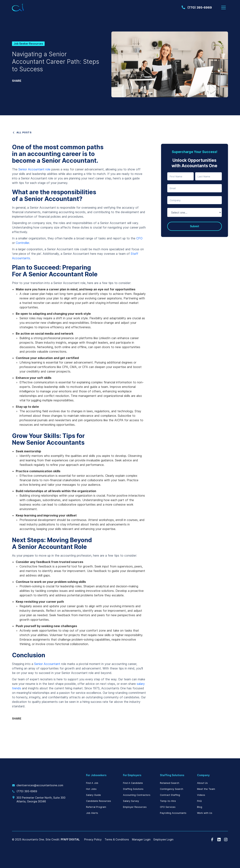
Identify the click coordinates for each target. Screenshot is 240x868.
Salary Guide (93, 795)
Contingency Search (172, 789)
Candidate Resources (99, 801)
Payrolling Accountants (173, 813)
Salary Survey (131, 801)
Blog (200, 807)
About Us (202, 783)
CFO (139, 238)
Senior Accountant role (34, 169)
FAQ (199, 801)
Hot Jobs (91, 789)
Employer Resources (135, 807)
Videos (201, 795)
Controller (22, 243)
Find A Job (92, 783)
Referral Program (96, 807)
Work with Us (205, 813)
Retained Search (170, 783)
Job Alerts (92, 813)
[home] (18, 8)
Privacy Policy (93, 840)
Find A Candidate (133, 783)
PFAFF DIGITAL (70, 839)
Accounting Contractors (137, 795)
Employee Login (163, 840)
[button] (223, 7)
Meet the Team (206, 789)
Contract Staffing (170, 795)
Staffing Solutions (133, 789)
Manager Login (141, 840)
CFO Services (168, 807)
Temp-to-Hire (168, 801)
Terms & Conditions (117, 840)
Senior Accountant (47, 664)
